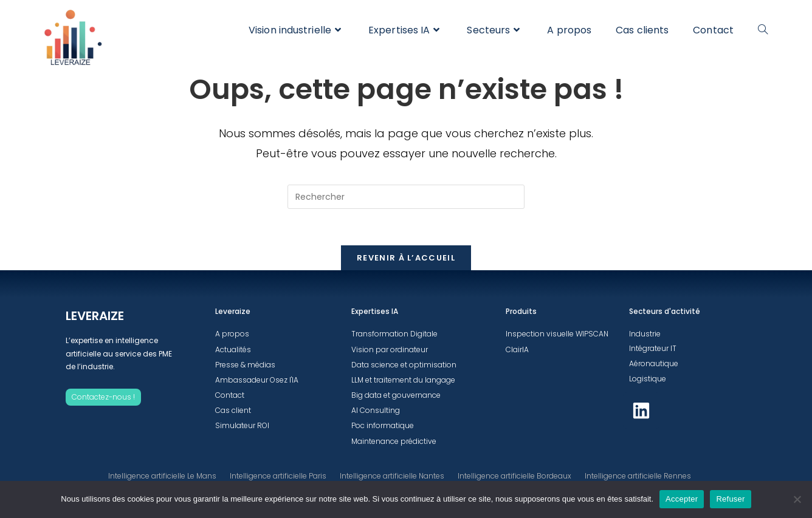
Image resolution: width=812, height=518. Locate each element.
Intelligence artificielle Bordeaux (514, 476)
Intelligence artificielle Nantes (392, 476)
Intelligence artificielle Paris (278, 476)
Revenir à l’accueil (406, 258)
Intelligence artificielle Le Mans (162, 476)
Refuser (730, 499)
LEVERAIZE (95, 316)
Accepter (682, 499)
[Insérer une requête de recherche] (406, 197)
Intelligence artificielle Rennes (638, 476)
